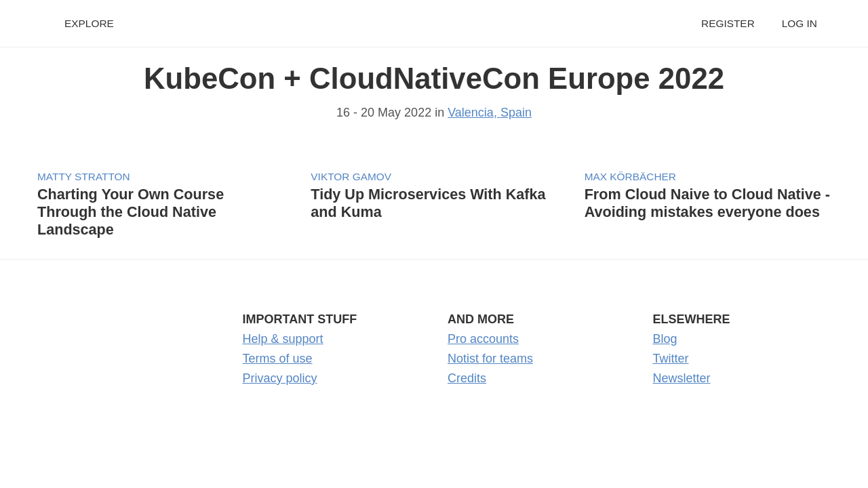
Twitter (671, 359)
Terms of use (278, 359)
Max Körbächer (630, 177)
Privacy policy (280, 378)
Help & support (283, 339)
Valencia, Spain (490, 113)
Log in (800, 23)
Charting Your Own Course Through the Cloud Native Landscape (131, 212)
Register (728, 23)
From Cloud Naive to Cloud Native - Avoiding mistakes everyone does (707, 203)
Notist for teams (490, 359)
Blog (665, 339)
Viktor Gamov (351, 177)
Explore (89, 23)
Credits (467, 378)
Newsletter (682, 378)
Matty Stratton (84, 177)
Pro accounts (483, 339)
